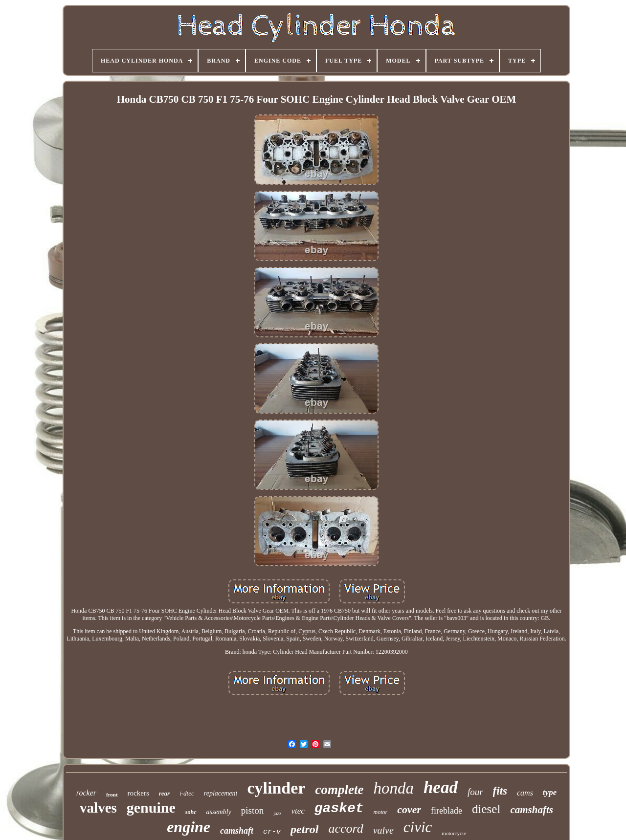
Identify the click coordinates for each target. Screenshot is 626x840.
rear (164, 793)
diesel (486, 809)
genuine (151, 807)
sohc (191, 812)
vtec (298, 811)
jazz (277, 813)
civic (418, 827)
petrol (304, 829)
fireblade (447, 811)
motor (381, 812)
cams (525, 793)
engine (189, 827)
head (441, 787)
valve (383, 830)
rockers (138, 793)
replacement (221, 793)
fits (500, 791)
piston (252, 810)
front (112, 795)
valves (98, 808)
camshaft (237, 831)
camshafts (532, 810)
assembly (219, 812)
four (475, 792)
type (550, 792)
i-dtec (187, 793)
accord (346, 829)
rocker (86, 793)
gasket (339, 808)
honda (393, 788)
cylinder (276, 788)
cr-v (272, 832)
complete (339, 790)
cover (409, 809)
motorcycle (454, 833)
